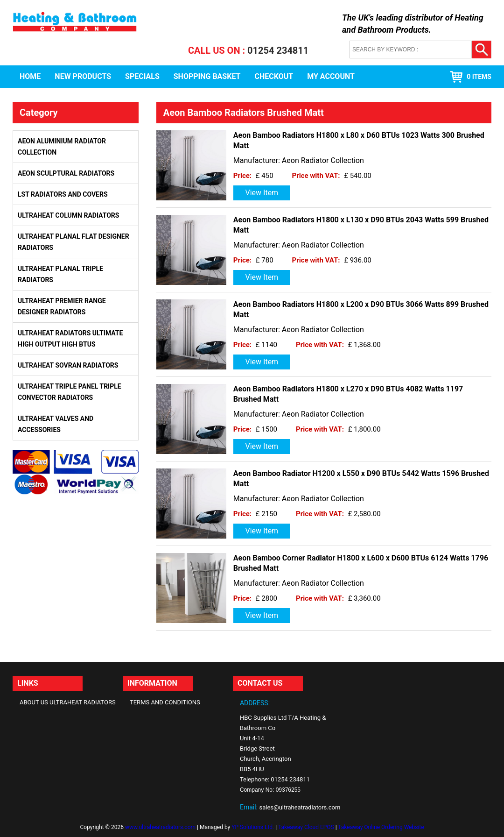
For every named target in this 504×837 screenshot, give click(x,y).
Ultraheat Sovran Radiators (68, 365)
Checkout (274, 76)
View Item (262, 193)
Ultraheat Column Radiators (68, 215)
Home (30, 76)
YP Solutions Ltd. (253, 827)
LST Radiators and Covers (63, 194)
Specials (142, 76)
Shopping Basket (207, 76)
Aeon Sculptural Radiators (66, 173)
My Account (331, 76)
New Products (83, 76)
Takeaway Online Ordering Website (381, 827)
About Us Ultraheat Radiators (68, 702)
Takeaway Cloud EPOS (306, 827)
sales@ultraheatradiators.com (300, 807)
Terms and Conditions (165, 702)
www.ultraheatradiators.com (160, 827)
